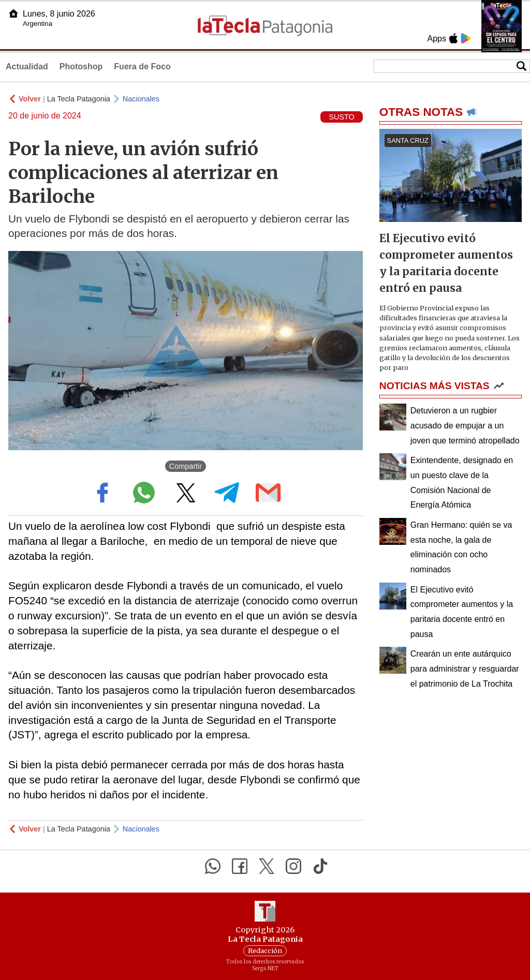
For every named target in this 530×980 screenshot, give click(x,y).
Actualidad (27, 66)
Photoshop (81, 66)
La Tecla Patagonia (79, 99)
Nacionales (141, 99)
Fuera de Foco (142, 66)
